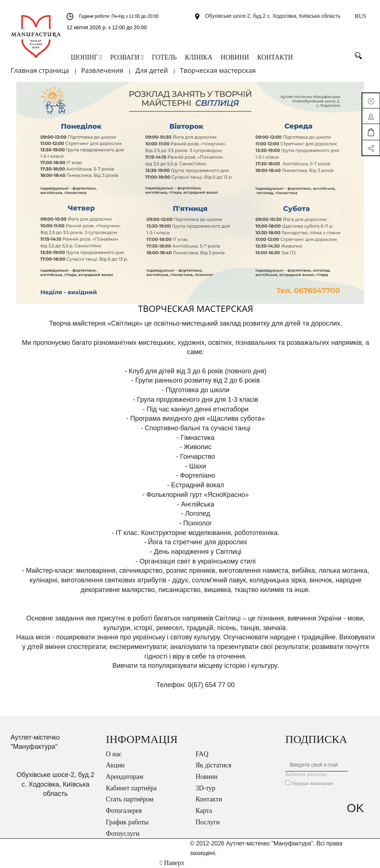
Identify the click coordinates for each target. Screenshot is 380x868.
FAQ (202, 754)
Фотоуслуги (123, 834)
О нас (114, 754)
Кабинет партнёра (131, 788)
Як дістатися (214, 765)
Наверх (172, 863)
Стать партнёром (130, 799)
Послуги (208, 822)
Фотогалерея (124, 811)
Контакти (209, 799)
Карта (204, 811)
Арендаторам (125, 777)
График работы (127, 822)
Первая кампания (312, 783)
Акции (115, 765)
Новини (207, 777)
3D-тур (206, 788)
